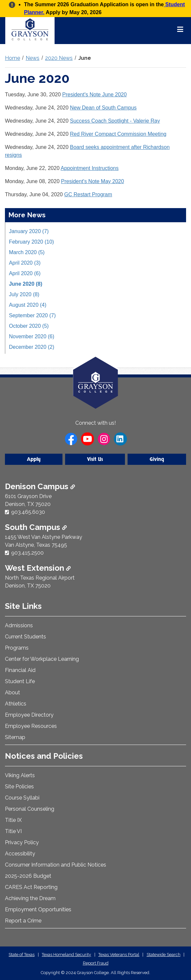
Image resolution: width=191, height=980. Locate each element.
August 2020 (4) (28, 305)
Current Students (25, 637)
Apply (34, 459)
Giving (157, 459)
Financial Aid (20, 670)
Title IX (13, 820)
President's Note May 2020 (93, 181)
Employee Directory (29, 715)
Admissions (19, 625)
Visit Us (95, 459)
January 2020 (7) (29, 231)
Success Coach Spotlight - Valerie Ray (115, 121)
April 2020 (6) (25, 273)
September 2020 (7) (32, 315)
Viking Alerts (20, 775)
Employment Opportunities (38, 909)
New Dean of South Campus (103, 108)
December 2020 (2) (32, 347)
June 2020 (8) (25, 284)
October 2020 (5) (29, 326)
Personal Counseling (30, 809)
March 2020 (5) (27, 252)
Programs (17, 648)
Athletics (16, 704)
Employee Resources (31, 726)
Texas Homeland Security (66, 955)
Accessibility (20, 854)
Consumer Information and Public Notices (56, 865)
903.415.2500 (27, 553)
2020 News (59, 58)
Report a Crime (23, 921)
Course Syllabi (22, 798)
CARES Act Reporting (31, 887)
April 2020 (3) (25, 263)
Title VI (13, 831)
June (85, 58)
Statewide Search (164, 955)
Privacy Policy (22, 842)
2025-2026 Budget (28, 876)
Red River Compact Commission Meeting (118, 134)
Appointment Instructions (90, 168)
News (33, 58)
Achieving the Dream (30, 898)
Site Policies (19, 787)
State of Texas (22, 955)
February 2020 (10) (31, 242)
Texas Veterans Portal (119, 955)
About (12, 693)
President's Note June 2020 (94, 95)
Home (12, 58)
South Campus (36, 527)
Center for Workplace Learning (42, 659)
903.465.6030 (28, 512)
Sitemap (15, 737)
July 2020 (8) (24, 294)
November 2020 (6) (32, 336)
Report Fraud (96, 963)
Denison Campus (40, 486)
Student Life (20, 681)
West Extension (38, 568)
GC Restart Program (88, 194)
